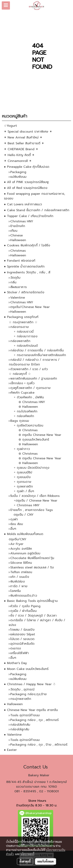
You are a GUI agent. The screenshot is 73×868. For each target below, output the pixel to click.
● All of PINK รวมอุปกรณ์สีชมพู (26, 182)
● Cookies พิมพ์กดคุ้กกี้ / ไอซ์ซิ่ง (27, 245)
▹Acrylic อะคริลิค (20, 549)
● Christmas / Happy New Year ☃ (30, 684)
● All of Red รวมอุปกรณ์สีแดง (26, 188)
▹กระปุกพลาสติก (20, 699)
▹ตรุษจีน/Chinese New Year (29, 307)
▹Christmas (17, 251)
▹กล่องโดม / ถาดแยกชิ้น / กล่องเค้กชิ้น (36, 350)
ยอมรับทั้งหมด (46, 861)
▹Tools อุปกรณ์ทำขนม (24, 715)
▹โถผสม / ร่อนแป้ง (22, 630)
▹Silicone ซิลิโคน (20, 563)
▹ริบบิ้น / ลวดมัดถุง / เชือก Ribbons (34, 496)
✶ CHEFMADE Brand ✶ (21, 149)
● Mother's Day (15, 663)
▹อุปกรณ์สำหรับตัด (22, 644)
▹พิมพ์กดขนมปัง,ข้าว (23, 596)
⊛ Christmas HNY (32, 402)
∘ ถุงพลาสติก (23, 487)
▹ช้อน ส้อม (16, 524)
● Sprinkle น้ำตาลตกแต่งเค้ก (24, 267)
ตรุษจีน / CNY (24, 515)
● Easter (10, 750)
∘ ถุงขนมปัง (22, 477)
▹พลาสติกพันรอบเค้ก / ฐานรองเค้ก (33, 379)
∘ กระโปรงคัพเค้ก (26, 411)
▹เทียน (13, 231)
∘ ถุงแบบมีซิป (23, 472)
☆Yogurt (10, 126)
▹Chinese (16, 235)
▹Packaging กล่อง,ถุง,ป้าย (28, 694)
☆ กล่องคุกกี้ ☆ (20, 374)
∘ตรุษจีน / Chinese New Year (35, 501)
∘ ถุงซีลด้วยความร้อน (28, 425)
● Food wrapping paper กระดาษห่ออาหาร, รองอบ (34, 196)
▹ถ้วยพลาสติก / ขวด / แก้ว (28, 369)
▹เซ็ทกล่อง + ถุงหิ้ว (22, 383)
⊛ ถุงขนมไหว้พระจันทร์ (34, 440)
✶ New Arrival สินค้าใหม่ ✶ (23, 137)
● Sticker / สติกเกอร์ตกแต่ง (24, 292)
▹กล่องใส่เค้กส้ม (19, 725)
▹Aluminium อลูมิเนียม (25, 553)
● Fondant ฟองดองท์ (20, 261)
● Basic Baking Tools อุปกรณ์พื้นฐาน (31, 601)
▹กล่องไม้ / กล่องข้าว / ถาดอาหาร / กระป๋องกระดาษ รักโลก (34, 362)
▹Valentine (17, 298)
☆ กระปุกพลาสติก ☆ (23, 322)
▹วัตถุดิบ (15, 278)
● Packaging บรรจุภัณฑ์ (21, 317)
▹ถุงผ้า (13, 519)
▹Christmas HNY (21, 221)
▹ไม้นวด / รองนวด (22, 639)
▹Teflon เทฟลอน (20, 572)
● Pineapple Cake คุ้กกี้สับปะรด (27, 167)
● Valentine (13, 735)
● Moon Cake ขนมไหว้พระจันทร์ (26, 669)
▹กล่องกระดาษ (19, 327)
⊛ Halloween (28, 407)
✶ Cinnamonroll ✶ (18, 161)
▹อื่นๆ (12, 529)
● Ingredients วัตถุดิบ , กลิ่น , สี (27, 272)
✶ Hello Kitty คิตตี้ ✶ (19, 155)
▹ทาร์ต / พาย (18, 586)
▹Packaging (18, 172)
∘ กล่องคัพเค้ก (24, 416)
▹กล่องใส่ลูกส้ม (19, 729)
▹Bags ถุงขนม (19, 421)
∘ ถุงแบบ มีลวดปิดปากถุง (31, 468)
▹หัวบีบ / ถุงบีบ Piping (25, 606)
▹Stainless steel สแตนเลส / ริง (31, 567)
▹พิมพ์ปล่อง (17, 582)
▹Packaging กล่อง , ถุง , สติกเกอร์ (34, 720)
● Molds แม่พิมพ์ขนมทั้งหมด (24, 534)
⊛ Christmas (28, 430)
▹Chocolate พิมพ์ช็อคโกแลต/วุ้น (31, 558)
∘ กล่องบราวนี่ (24, 332)
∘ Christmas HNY (27, 505)
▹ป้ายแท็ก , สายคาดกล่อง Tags (31, 510)
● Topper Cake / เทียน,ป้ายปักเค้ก (29, 216)
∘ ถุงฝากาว (22, 449)
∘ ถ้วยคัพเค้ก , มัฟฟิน (29, 397)
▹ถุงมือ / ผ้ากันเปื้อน (23, 611)
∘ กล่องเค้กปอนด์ (26, 346)
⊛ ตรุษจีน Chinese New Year (40, 435)
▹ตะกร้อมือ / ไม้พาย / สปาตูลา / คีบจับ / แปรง (37, 623)
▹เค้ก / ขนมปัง (19, 577)
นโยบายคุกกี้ (27, 854)
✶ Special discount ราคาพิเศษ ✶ (28, 132)
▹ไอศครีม (15, 591)
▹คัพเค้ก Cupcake (22, 393)
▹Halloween (17, 240)
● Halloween (13, 704)
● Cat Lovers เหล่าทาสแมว (23, 204)
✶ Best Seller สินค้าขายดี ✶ (24, 143)
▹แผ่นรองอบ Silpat (22, 634)
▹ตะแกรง (15, 648)
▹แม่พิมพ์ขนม (18, 177)
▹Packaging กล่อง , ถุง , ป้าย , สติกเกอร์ (38, 745)
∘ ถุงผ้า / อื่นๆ (24, 491)
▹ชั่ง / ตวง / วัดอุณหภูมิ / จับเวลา (33, 616)
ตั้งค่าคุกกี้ (25, 861)
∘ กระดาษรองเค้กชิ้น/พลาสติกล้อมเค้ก (40, 355)
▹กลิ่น (13, 282)
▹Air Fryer (16, 544)
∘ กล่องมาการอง (26, 336)
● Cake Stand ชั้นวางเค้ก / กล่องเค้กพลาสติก (37, 210)
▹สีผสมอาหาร (18, 287)
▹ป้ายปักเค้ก (17, 226)
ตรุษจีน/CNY (18, 539)
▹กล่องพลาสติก (20, 341)
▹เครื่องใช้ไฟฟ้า (19, 653)
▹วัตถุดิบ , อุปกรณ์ (22, 689)
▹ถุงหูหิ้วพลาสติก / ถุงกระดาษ (30, 388)
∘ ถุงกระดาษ (22, 482)
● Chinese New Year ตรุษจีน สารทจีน (31, 710)
